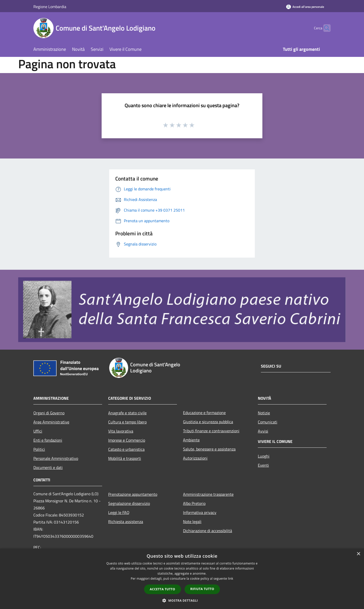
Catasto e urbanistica (126, 449)
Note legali (192, 522)
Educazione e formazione (204, 413)
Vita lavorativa (121, 431)
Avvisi (263, 431)
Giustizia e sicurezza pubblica (208, 422)
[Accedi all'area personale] (305, 7)
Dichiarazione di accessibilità (208, 531)
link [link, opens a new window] (231, 579)
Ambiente (191, 440)
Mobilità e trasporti (125, 458)
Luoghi (264, 456)
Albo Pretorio (194, 503)
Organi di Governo (49, 413)
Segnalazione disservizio (129, 503)
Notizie (264, 413)
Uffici (38, 431)
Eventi (263, 465)
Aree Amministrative (51, 422)
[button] (182, 600)
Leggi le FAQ (119, 512)
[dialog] (182, 579)
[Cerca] (325, 28)
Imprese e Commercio (127, 440)
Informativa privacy (200, 512)
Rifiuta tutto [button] (202, 589)
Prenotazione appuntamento (133, 494)
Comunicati (268, 422)
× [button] (358, 554)
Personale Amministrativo (56, 458)
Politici (39, 449)
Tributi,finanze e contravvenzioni (211, 431)
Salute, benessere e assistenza (209, 449)
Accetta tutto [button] (163, 589)
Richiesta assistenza (126, 522)
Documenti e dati (48, 467)
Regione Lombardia (50, 7)
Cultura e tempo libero (127, 422)
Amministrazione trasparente (208, 494)
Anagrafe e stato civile (127, 413)
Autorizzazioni (195, 458)
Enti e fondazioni (48, 440)
